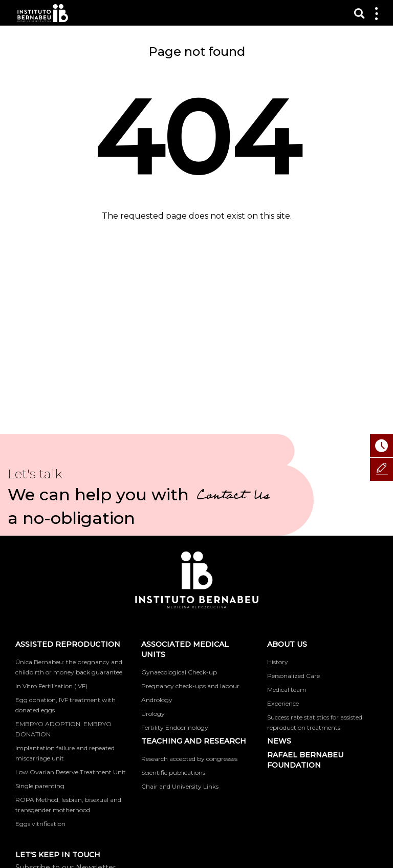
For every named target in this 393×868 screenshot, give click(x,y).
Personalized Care (293, 676)
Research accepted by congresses (189, 759)
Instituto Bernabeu (43, 13)
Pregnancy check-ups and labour (190, 686)
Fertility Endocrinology (175, 727)
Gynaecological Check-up (179, 672)
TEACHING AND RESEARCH (194, 741)
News (279, 741)
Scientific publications (173, 772)
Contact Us (233, 497)
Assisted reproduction (68, 644)
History (278, 662)
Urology (153, 714)
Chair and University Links (180, 786)
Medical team (287, 690)
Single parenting (40, 786)
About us (287, 644)
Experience (283, 703)
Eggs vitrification (40, 824)
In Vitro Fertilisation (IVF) (51, 686)
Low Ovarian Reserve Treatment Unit (71, 772)
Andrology (157, 700)
